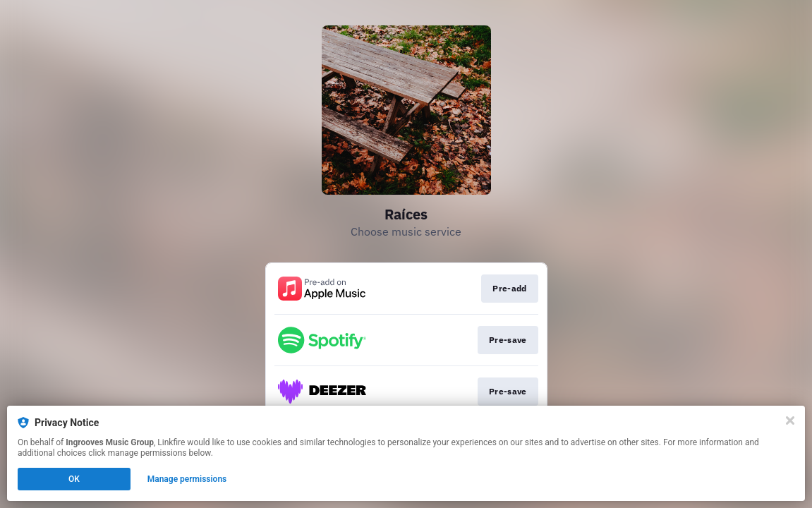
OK (74, 479)
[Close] (790, 421)
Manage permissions (187, 479)
